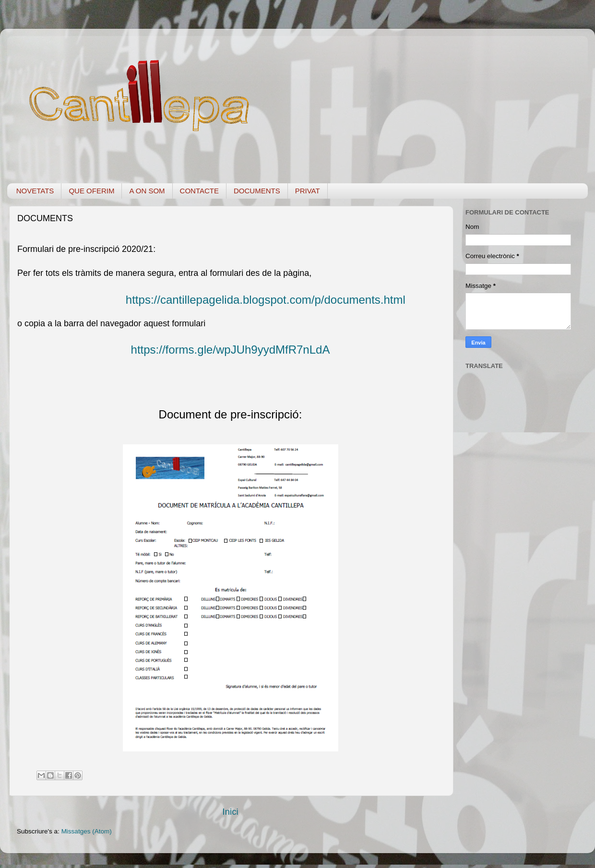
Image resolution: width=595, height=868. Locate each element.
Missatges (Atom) (87, 831)
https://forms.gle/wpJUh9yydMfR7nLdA (231, 350)
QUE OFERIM (91, 191)
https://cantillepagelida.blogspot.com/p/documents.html (266, 300)
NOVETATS (35, 191)
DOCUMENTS (257, 191)
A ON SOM (147, 191)
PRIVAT (308, 191)
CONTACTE (199, 191)
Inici (230, 812)
